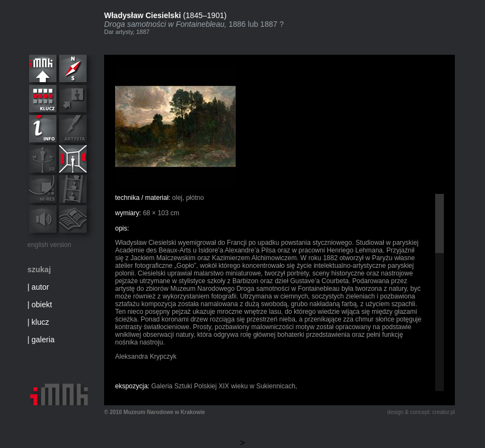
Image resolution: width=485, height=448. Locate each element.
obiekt (42, 305)
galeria (43, 340)
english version (49, 245)
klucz (41, 322)
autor (41, 287)
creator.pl (444, 412)
